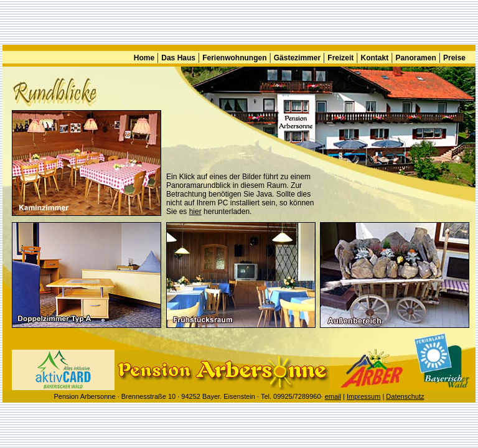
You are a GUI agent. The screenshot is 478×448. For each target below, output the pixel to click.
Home (144, 58)
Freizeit (340, 58)
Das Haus (178, 58)
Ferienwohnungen (234, 58)
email (333, 396)
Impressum (363, 396)
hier (195, 212)
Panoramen (415, 58)
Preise (454, 58)
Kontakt (375, 58)
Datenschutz (405, 396)
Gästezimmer (297, 58)
